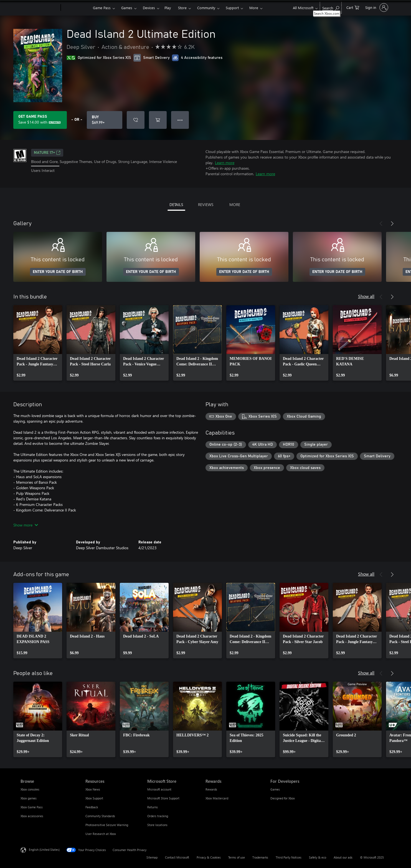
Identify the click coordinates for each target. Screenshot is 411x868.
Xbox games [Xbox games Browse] (29, 798)
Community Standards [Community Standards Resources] (100, 816)
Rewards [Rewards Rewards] (211, 789)
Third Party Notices (289, 857)
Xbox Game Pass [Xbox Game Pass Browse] (32, 807)
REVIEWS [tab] (206, 205)
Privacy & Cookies (209, 857)
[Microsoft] (40, 8)
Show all (366, 296)
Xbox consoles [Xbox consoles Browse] (30, 789)
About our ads (343, 857)
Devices (149, 8)
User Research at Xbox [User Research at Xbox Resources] (101, 834)
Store (182, 8)
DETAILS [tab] (176, 205)
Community (206, 8)
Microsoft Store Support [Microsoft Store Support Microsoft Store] (163, 798)
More (254, 8)
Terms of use (237, 857)
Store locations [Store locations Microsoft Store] (157, 825)
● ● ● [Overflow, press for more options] (180, 120)
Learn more (225, 163)
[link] (38, 343)
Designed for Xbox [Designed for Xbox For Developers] (283, 798)
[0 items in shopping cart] (353, 7)
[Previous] (381, 224)
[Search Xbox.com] (331, 7)
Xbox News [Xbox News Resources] (93, 789)
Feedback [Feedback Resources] (92, 807)
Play (168, 8)
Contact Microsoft (177, 857)
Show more (26, 525)
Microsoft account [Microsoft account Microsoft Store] (159, 789)
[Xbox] (76, 8)
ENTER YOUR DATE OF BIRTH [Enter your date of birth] (58, 272)
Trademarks (260, 857)
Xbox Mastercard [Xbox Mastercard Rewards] (217, 798)
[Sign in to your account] (376, 7)
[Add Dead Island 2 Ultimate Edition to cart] (158, 120)
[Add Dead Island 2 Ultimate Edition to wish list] (136, 120)
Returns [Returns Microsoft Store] (153, 807)
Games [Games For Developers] (275, 789)
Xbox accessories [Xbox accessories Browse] (32, 816)
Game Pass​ (102, 8)
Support (232, 8)
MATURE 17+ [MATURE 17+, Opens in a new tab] (47, 153)
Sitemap (152, 857)
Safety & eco (318, 857)
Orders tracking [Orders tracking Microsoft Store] (158, 816)
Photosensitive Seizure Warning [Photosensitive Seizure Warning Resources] (107, 825)
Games (127, 8)
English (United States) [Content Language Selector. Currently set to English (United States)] (44, 850)
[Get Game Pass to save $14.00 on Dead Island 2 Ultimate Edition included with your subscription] (40, 120)
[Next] (392, 224)
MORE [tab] (235, 205)
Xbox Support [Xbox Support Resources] (94, 798)
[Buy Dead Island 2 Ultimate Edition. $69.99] (105, 120)
